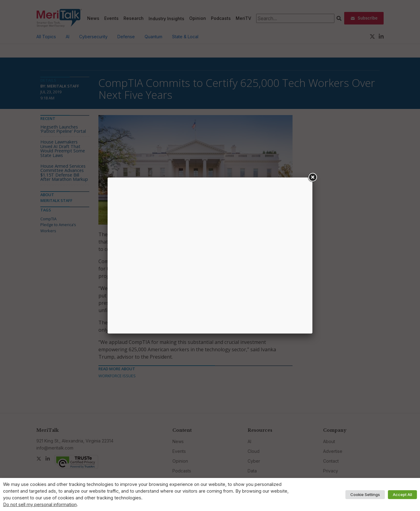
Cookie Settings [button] (365, 494)
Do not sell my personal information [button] (40, 505)
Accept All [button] (402, 494)
